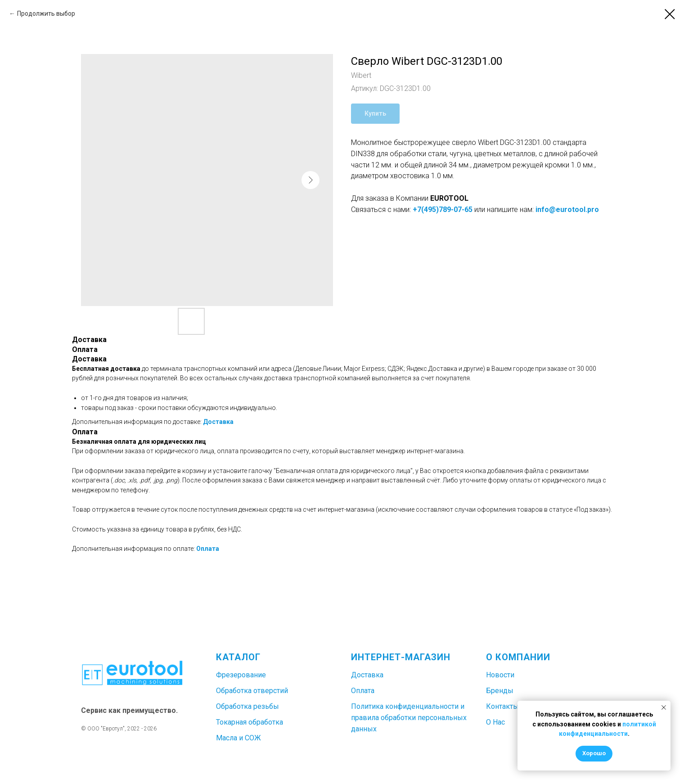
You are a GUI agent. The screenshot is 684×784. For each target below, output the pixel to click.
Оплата (208, 549)
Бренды (500, 691)
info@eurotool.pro (567, 210)
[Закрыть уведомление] (664, 707)
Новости (500, 675)
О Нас (495, 722)
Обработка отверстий (252, 691)
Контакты (502, 706)
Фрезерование (241, 675)
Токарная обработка (250, 722)
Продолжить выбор (46, 14)
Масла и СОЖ (238, 738)
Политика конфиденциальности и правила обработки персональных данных (409, 718)
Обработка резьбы (247, 706)
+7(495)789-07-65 (443, 210)
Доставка (218, 422)
